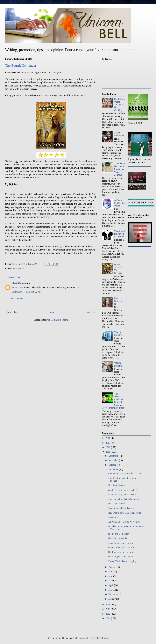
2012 (108, 614)
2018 (108, 438)
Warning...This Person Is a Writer (120, 234)
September (114, 470)
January (112, 599)
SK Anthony (18, 283)
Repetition (113, 517)
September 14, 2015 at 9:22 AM (26, 292)
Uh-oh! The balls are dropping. (122, 561)
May (111, 581)
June (111, 576)
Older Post (90, 312)
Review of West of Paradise (121, 547)
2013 (108, 609)
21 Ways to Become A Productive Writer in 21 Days (119, 169)
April (111, 585)
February (113, 594)
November (114, 460)
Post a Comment (16, 299)
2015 (108, 452)
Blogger (105, 638)
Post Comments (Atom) (57, 320)
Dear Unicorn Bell (118, 301)
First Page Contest (116, 485)
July (111, 571)
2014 (108, 605)
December (114, 456)
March (112, 590)
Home (52, 312)
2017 (108, 443)
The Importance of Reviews (121, 552)
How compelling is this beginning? (124, 499)
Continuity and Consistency (121, 508)
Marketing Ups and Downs (120, 557)
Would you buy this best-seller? (123, 490)
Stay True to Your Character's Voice (125, 513)
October (113, 465)
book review (18, 269)
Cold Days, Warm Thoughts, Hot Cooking (119, 105)
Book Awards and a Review (121, 543)
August (112, 567)
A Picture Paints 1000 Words (120, 203)
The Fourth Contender (118, 534)
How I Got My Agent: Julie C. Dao (124, 473)
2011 (108, 618)
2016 (108, 447)
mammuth (84, 638)
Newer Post (13, 312)
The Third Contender (118, 538)
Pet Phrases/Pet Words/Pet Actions (124, 522)
